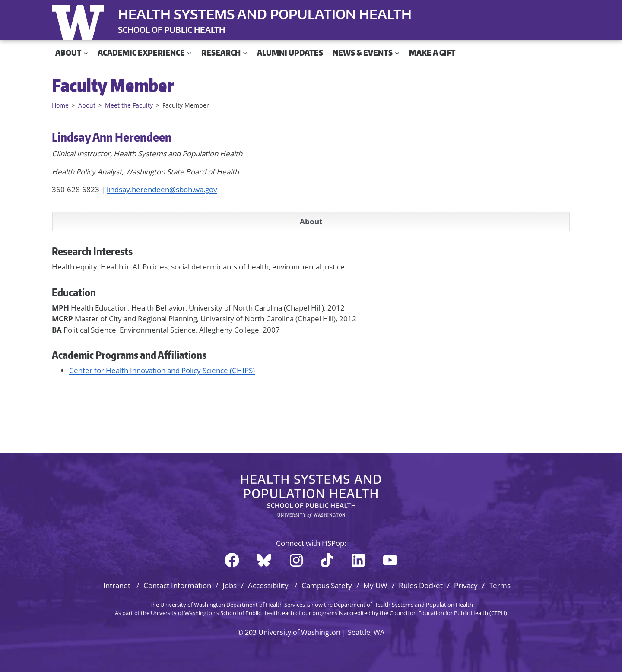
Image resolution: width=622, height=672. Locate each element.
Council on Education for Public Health (439, 613)
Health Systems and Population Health (265, 14)
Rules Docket (421, 585)
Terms (500, 585)
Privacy (466, 585)
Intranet (117, 585)
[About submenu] (86, 53)
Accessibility (268, 585)
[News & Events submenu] (397, 53)
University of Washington (80, 21)
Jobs (230, 585)
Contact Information (177, 585)
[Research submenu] (245, 53)
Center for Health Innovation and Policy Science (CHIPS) (162, 370)
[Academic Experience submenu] (189, 53)
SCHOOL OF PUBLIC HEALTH (171, 30)
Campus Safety (327, 585)
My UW (375, 585)
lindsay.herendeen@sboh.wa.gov (162, 189)
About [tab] (311, 221)
